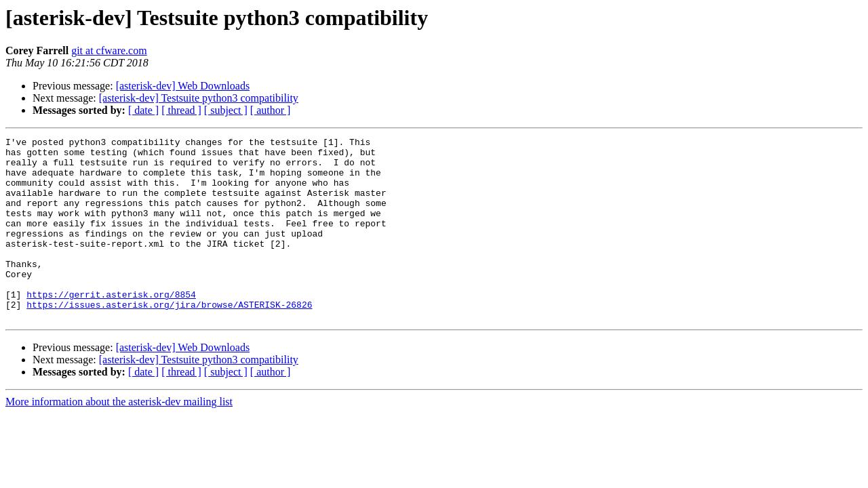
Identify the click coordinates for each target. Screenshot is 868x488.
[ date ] (143, 110)
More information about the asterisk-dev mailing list (119, 438)
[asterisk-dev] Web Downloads (183, 86)
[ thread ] (181, 110)
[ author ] (271, 110)
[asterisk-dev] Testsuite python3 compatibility (199, 98)
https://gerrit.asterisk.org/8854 (111, 327)
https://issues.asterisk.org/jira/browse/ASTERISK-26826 (169, 339)
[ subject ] (226, 110)
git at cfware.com (109, 50)
